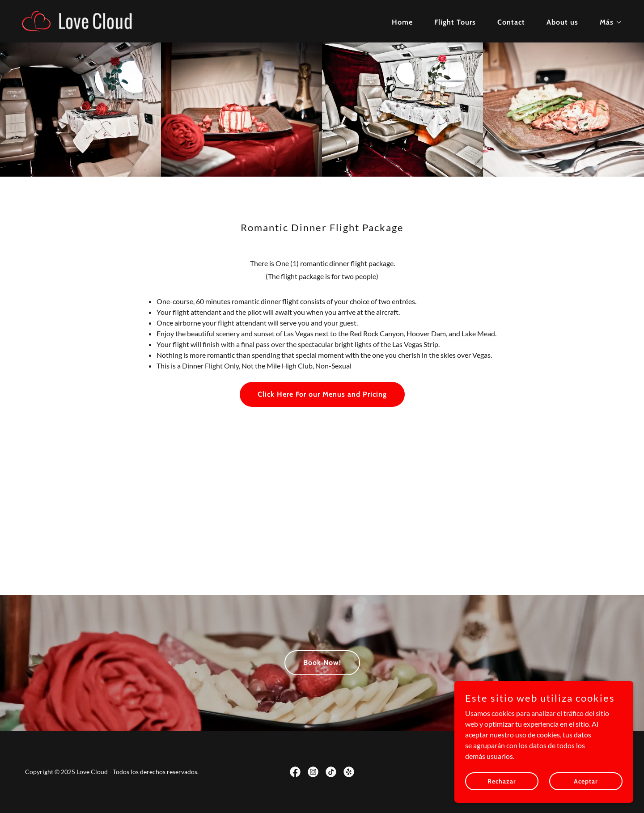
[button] (608, 22)
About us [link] (562, 22)
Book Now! (322, 663)
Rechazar (502, 787)
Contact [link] (511, 22)
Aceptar (586, 787)
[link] (89, 20)
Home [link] (402, 22)
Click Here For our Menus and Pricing (322, 394)
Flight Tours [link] (455, 22)
